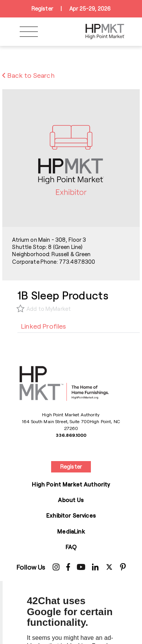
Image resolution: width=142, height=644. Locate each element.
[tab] (44, 326)
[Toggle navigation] (29, 32)
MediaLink (71, 531)
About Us (71, 500)
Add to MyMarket (49, 309)
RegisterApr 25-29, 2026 (71, 9)
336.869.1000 (71, 435)
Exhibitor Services (71, 515)
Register (71, 467)
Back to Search (28, 75)
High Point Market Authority (71, 484)
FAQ (71, 547)
